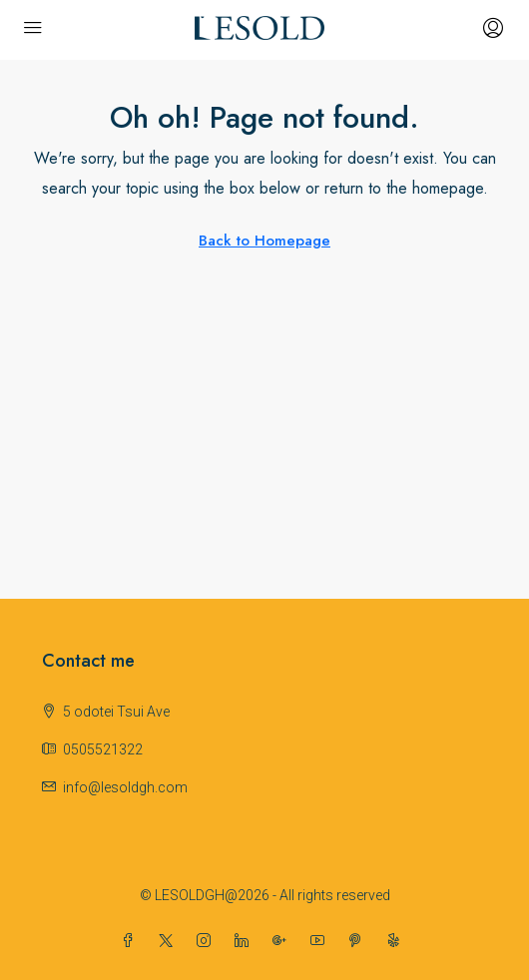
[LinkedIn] (246, 941)
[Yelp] (397, 941)
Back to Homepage (264, 241)
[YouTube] (321, 941)
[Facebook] (132, 941)
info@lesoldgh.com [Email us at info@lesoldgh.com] (125, 787)
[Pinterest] (359, 941)
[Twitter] (170, 941)
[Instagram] (208, 941)
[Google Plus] (283, 941)
